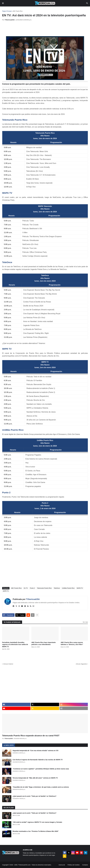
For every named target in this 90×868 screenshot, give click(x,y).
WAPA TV (7, 193)
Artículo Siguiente (81, 664)
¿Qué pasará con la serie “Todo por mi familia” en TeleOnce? (34, 796)
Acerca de (62, 865)
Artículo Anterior (8, 664)
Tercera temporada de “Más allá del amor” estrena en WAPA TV (35, 778)
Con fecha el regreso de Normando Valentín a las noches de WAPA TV (38, 760)
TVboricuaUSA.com (24, 865)
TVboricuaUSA (33, 599)
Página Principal (7, 11)
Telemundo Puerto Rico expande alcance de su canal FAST (31, 736)
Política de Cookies (74, 865)
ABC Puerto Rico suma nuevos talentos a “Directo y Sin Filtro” (72, 643)
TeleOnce (7, 262)
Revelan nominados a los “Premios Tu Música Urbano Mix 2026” (36, 831)
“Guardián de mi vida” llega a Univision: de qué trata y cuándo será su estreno (41, 787)
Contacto (85, 865)
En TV (26, 588)
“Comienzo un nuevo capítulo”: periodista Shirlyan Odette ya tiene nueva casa (41, 769)
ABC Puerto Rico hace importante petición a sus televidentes (44, 643)
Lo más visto (9, 745)
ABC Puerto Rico (18, 11)
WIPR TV (7, 349)
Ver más (85, 622)
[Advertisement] (41, 28)
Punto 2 (6, 492)
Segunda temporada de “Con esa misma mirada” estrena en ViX (35, 751)
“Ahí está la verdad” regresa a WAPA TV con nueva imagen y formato (37, 822)
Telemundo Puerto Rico (15, 120)
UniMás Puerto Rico (13, 430)
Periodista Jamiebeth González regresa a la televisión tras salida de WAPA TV (15, 645)
